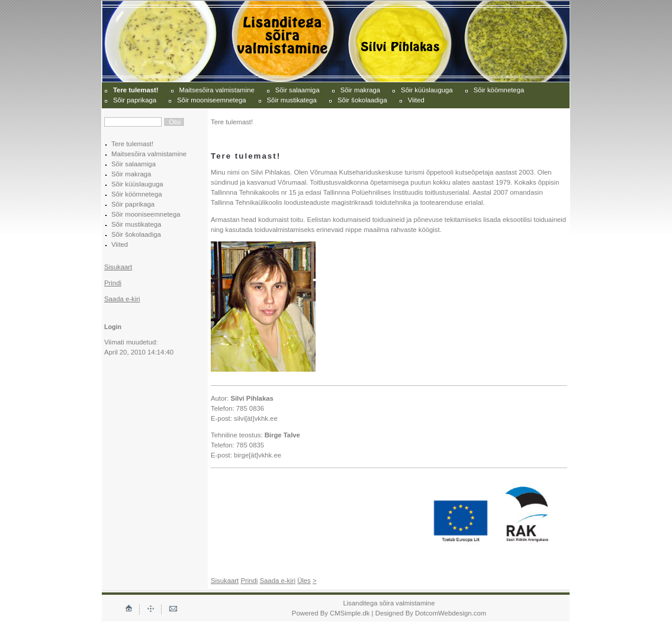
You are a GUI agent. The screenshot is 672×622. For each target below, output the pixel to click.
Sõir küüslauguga (427, 90)
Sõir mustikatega (292, 100)
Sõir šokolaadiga (362, 100)
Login (113, 327)
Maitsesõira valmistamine (217, 90)
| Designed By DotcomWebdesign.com (429, 613)
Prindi (113, 283)
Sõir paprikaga (135, 100)
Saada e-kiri (122, 299)
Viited (416, 100)
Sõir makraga (360, 90)
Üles (304, 581)
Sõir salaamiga (298, 90)
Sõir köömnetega (499, 90)
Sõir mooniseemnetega (212, 100)
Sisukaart (118, 267)
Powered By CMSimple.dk (331, 613)
